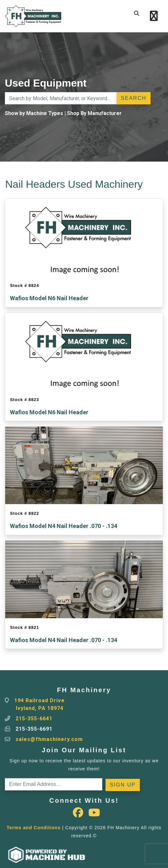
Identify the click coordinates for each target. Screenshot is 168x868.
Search (134, 98)
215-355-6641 (34, 719)
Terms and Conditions (34, 828)
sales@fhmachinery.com (49, 739)
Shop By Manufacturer (94, 113)
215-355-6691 (34, 729)
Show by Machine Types (34, 113)
